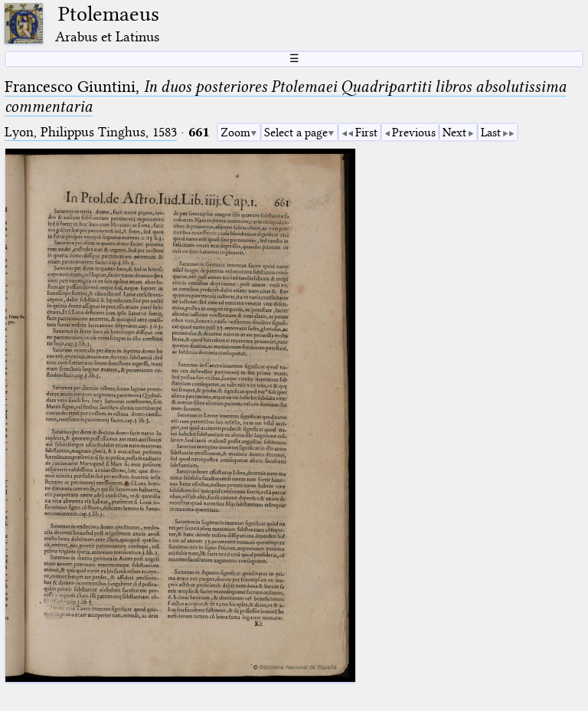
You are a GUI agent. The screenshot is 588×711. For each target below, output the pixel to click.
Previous (414, 133)
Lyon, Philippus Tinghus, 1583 (91, 132)
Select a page (296, 133)
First (366, 133)
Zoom (235, 133)
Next (454, 133)
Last (491, 133)
